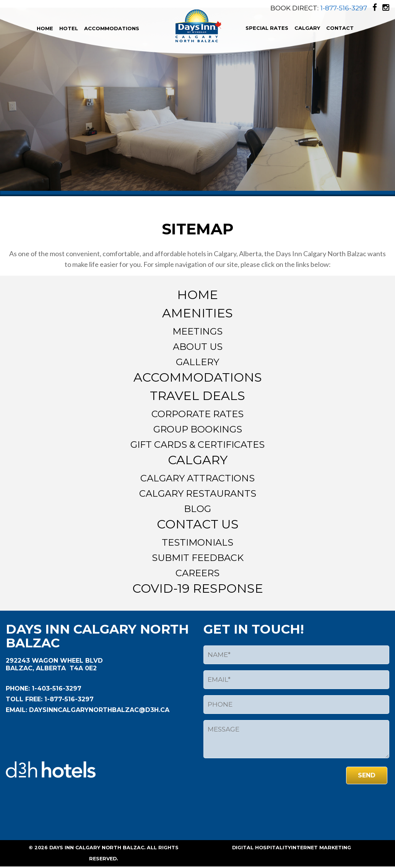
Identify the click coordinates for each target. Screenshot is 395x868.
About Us (198, 347)
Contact (340, 28)
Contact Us (198, 524)
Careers (197, 573)
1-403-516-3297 (56, 688)
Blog (197, 509)
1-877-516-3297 (344, 8)
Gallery (197, 362)
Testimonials (197, 542)
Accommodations (112, 28)
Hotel (69, 28)
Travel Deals (197, 396)
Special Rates (267, 28)
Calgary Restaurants (198, 493)
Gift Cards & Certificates (197, 445)
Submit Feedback (198, 558)
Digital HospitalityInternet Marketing (292, 848)
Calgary (307, 28)
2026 (41, 848)
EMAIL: (16, 710)
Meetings (197, 331)
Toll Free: (24, 699)
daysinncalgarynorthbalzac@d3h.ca (98, 710)
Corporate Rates (197, 414)
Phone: (18, 688)
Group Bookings (198, 429)
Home (45, 28)
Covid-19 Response (198, 588)
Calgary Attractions (197, 478)
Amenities (197, 313)
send (367, 775)
